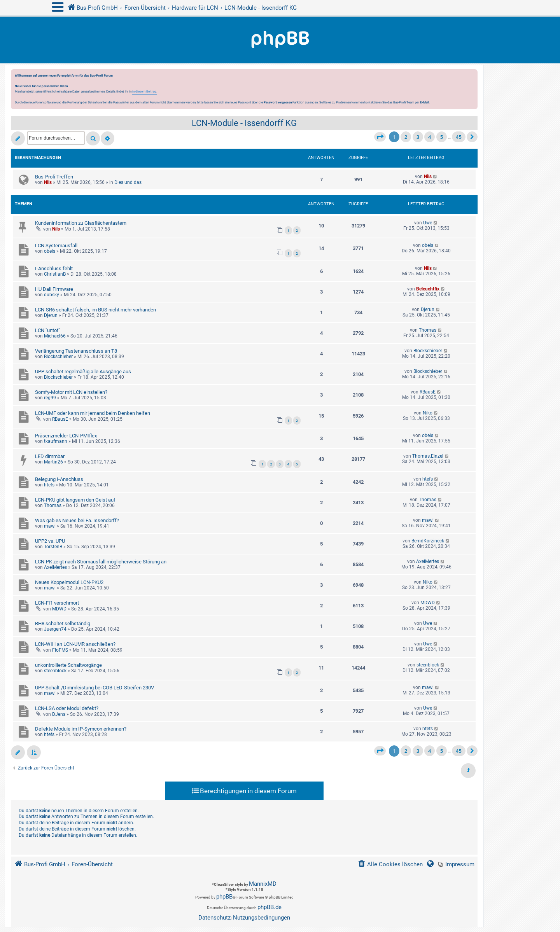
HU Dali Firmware (54, 289)
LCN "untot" (47, 330)
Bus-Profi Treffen (54, 177)
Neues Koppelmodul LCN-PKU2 (69, 582)
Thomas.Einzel (428, 456)
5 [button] (442, 137)
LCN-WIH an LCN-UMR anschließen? (75, 644)
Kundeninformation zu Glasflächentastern (81, 223)
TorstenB (53, 547)
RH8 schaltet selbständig (63, 623)
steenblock (55, 671)
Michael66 (55, 336)
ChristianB (55, 274)
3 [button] (418, 137)
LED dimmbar (50, 456)
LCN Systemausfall (56, 246)
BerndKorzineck (428, 541)
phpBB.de (269, 907)
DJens (59, 714)
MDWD (59, 609)
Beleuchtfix (428, 289)
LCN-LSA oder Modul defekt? (67, 708)
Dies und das (128, 182)
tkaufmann (56, 441)
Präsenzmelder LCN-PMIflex (66, 436)
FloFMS (60, 650)
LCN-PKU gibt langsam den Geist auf (75, 500)
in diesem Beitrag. (144, 91)
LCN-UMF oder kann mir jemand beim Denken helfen (93, 413)
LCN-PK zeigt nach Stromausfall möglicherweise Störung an (101, 562)
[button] (380, 137)
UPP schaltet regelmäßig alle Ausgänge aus (83, 372)
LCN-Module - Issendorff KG (244, 123)
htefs (49, 485)
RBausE (428, 392)
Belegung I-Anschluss (59, 479)
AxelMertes (55, 567)
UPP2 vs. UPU (50, 541)
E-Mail (424, 102)
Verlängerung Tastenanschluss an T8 (76, 351)
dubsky (52, 295)
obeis (50, 251)
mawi (50, 526)
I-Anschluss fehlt (54, 268)
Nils (48, 182)
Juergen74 (55, 629)
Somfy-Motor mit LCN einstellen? (71, 392)
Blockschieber (58, 357)
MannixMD (263, 884)
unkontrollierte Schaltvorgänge (68, 665)
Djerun (51, 315)
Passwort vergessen (278, 102)
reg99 (50, 398)
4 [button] (430, 137)
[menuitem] (456, 865)
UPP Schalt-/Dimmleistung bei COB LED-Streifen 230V (94, 688)
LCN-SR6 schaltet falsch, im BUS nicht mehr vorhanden (95, 310)
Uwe (428, 223)
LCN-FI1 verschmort (57, 603)
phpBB (224, 897)
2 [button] (406, 137)
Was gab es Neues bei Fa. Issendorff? (77, 520)
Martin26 (53, 462)
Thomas (428, 330)
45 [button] (459, 137)
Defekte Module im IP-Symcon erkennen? (81, 729)
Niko (428, 413)
